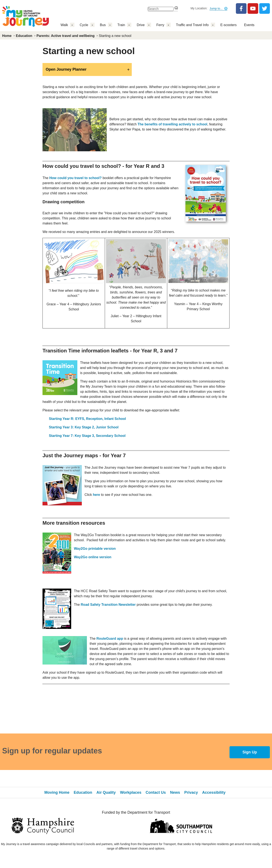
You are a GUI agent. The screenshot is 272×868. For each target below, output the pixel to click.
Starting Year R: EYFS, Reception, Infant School (87, 419)
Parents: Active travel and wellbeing (66, 36)
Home (7, 36)
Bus (103, 25)
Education (24, 36)
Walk (64, 25)
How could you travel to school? (75, 178)
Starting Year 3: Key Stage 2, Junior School (84, 427)
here (96, 495)
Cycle (84, 25)
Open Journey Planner (66, 69)
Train (121, 25)
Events (249, 25)
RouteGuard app (110, 639)
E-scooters (228, 25)
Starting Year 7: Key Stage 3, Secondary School (87, 436)
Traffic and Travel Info (192, 25)
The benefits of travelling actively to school (172, 124)
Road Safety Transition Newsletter (108, 605)
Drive (141, 25)
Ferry (160, 25)
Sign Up (250, 752)
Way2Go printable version (95, 549)
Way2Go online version (93, 557)
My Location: (199, 8)
